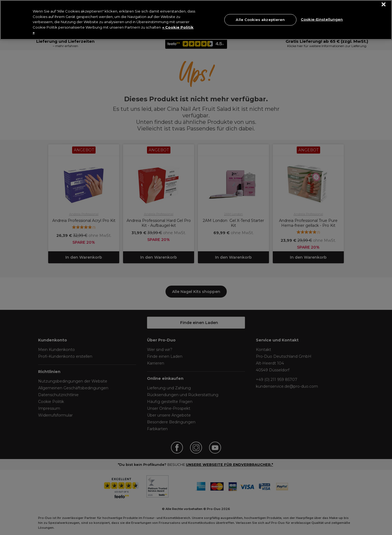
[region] (196, 20)
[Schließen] (384, 4)
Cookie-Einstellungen (322, 19)
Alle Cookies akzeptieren (260, 20)
